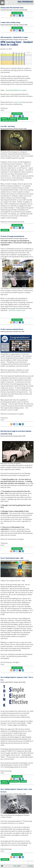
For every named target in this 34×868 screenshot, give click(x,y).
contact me (17, 102)
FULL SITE (17, 866)
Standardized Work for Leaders (16, 90)
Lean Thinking (23, 119)
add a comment (17, 13)
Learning (4, 119)
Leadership (13, 119)
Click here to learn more (17, 310)
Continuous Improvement (9, 120)
